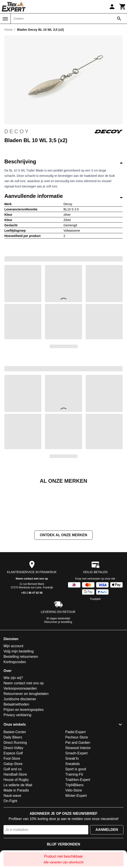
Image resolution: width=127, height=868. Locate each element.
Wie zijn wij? (13, 722)
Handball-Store (15, 819)
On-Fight (10, 845)
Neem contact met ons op (32, 623)
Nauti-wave (12, 840)
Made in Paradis (16, 835)
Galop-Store (13, 808)
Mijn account (13, 690)
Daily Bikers (13, 781)
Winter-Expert (76, 840)
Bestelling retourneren (21, 701)
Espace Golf (13, 797)
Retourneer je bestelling (58, 666)
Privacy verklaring (17, 759)
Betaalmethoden (16, 749)
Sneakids (73, 808)
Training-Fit (74, 819)
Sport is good (76, 813)
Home (8, 30)
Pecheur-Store (77, 781)
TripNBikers (75, 829)
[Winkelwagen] (123, 7)
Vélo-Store (74, 835)
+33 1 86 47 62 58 (32, 637)
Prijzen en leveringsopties (24, 754)
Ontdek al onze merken (63, 579)
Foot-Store (12, 803)
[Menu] (5, 19)
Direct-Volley (13, 792)
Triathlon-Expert (78, 824)
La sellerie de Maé (18, 829)
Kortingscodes (15, 706)
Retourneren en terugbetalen (26, 738)
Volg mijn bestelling (19, 695)
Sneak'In (72, 803)
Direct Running (15, 787)
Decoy (63, 132)
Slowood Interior (78, 792)
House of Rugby (16, 824)
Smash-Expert (76, 797)
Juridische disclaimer (20, 743)
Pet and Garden (78, 787)
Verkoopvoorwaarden (20, 733)
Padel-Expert (76, 776)
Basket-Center (15, 776)
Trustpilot (95, 643)
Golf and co (13, 813)
